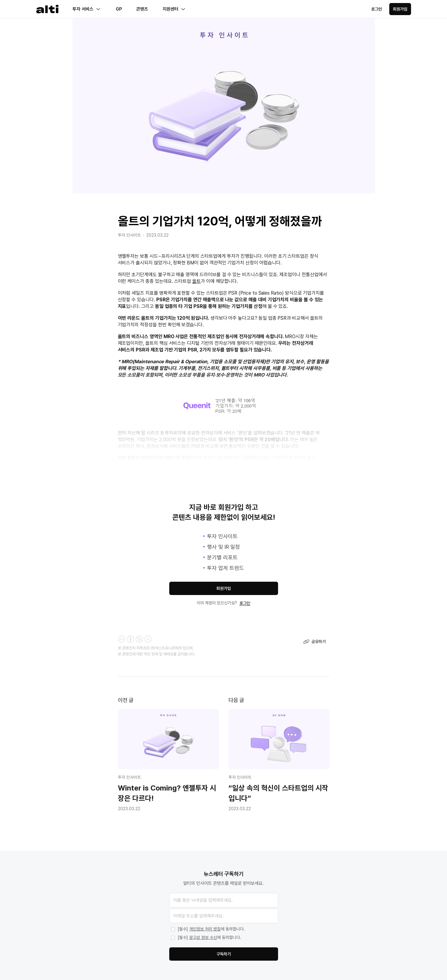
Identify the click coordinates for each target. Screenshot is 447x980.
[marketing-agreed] (224, 938)
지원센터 (174, 9)
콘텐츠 (142, 9)
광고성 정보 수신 (203, 937)
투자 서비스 (87, 9)
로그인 (377, 9)
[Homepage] (47, 9)
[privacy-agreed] (224, 929)
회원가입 (400, 9)
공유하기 (314, 642)
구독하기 (224, 954)
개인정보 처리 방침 (205, 929)
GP (119, 9)
